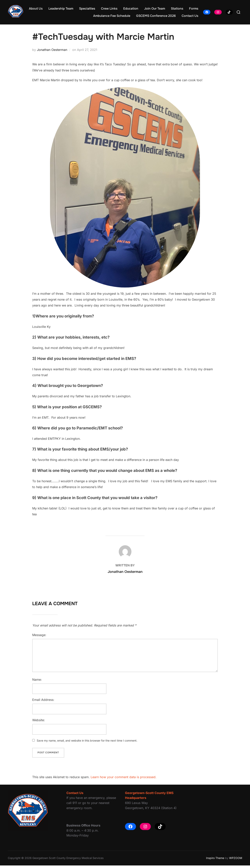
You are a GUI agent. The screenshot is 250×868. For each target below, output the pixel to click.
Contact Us (190, 16)
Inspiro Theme (215, 860)
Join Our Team (155, 9)
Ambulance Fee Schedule (112, 16)
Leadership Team (61, 9)
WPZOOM (236, 860)
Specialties (87, 9)
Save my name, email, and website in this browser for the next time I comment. (87, 743)
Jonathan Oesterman (52, 52)
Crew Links (109, 9)
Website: (39, 723)
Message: (39, 637)
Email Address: (43, 702)
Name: (37, 682)
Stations (177, 9)
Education (131, 9)
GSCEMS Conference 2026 (156, 16)
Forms (194, 9)
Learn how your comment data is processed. (124, 780)
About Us (36, 9)
